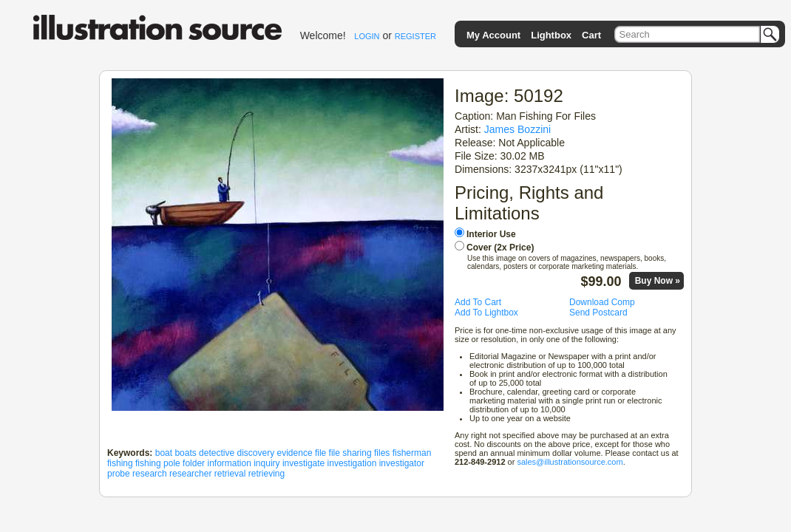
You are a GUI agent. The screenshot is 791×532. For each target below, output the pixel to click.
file (320, 453)
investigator (402, 463)
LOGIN (367, 36)
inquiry (267, 463)
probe (119, 474)
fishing (120, 463)
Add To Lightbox (486, 313)
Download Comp (602, 302)
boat (164, 453)
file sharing (350, 453)
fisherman (412, 453)
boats (185, 453)
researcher (190, 474)
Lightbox (551, 35)
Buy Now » (658, 281)
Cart (591, 35)
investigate (303, 463)
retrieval (230, 474)
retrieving (267, 474)
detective (217, 453)
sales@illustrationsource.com (570, 462)
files (382, 453)
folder (194, 463)
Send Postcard (598, 313)
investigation (352, 463)
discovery (255, 453)
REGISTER (415, 36)
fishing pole (158, 463)
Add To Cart (478, 302)
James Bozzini (517, 129)
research (150, 474)
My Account (493, 35)
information (229, 463)
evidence (295, 453)
